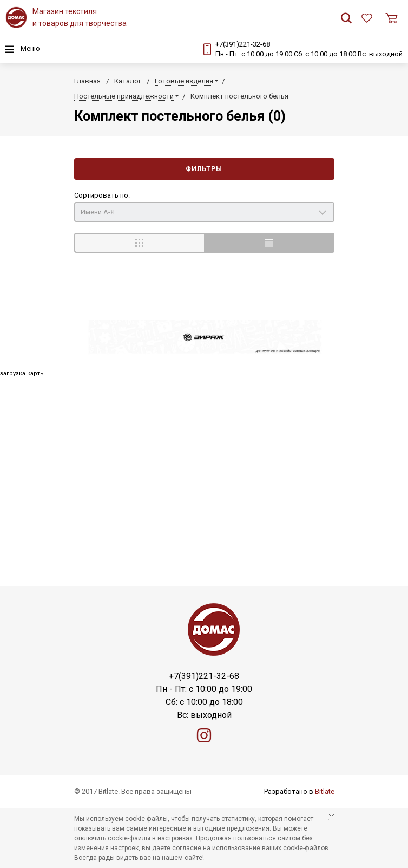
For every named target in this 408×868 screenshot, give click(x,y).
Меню (23, 49)
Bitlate (325, 791)
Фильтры (204, 169)
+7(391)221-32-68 (243, 44)
